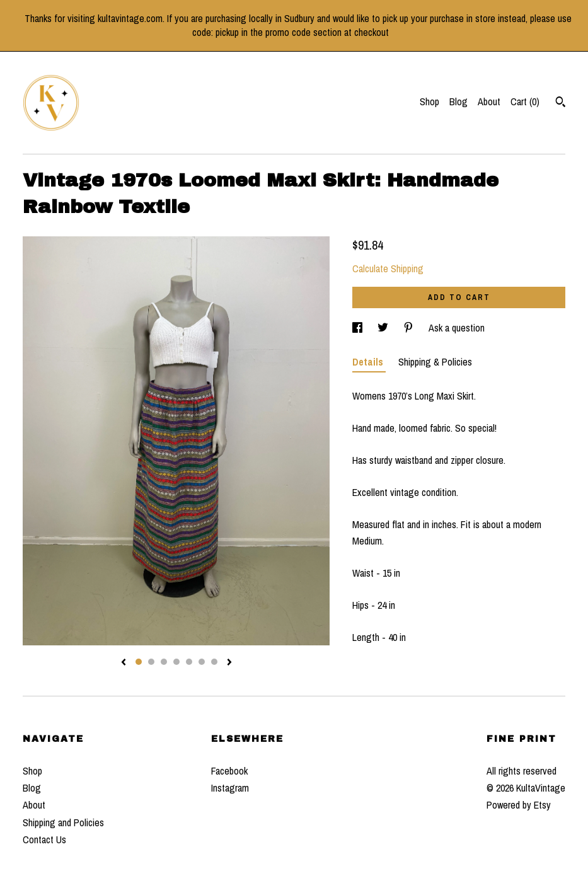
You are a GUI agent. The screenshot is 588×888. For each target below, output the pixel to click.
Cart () (525, 101)
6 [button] (202, 662)
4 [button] (176, 662)
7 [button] (214, 662)
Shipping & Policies (435, 362)
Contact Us (44, 839)
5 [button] (189, 662)
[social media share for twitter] (384, 328)
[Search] (561, 103)
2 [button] (151, 662)
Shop (429, 101)
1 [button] (139, 662)
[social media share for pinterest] (410, 328)
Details (369, 362)
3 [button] (164, 662)
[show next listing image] (229, 663)
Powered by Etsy (519, 805)
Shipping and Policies (63, 822)
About (489, 101)
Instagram (230, 788)
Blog (458, 101)
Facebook (229, 771)
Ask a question (457, 328)
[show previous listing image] (124, 663)
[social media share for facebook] (359, 328)
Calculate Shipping (388, 268)
